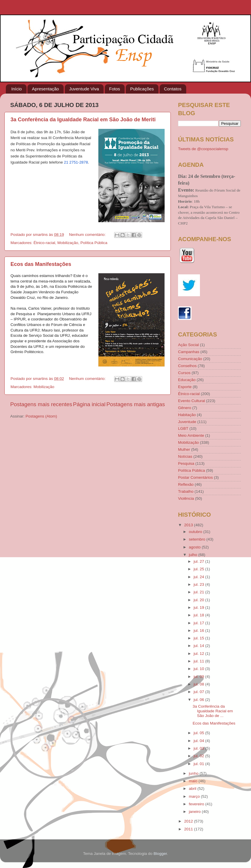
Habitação (187, 415)
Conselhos (187, 366)
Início (17, 89)
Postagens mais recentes (41, 404)
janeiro (195, 812)
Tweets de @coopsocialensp (203, 149)
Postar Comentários (195, 477)
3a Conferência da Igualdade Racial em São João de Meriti (83, 120)
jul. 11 (199, 661)
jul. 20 (199, 600)
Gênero (185, 408)
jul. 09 (199, 677)
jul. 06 (199, 700)
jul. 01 (199, 764)
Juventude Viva (84, 89)
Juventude (187, 422)
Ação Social (188, 345)
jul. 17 (199, 623)
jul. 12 (199, 654)
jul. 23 (199, 584)
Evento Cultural (191, 401)
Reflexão (186, 484)
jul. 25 (199, 569)
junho (194, 773)
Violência (186, 498)
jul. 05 (199, 733)
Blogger (160, 854)
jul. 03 (199, 748)
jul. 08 (199, 684)
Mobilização (68, 243)
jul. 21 (199, 592)
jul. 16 (199, 631)
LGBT (183, 428)
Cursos (184, 373)
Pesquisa (186, 463)
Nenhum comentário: (88, 235)
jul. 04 (199, 741)
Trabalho (186, 491)
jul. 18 (199, 615)
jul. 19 (199, 607)
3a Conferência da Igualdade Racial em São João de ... (213, 711)
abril (193, 789)
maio (194, 781)
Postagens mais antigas (136, 404)
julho (194, 555)
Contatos (173, 89)
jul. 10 (199, 669)
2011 (189, 829)
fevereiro (197, 804)
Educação (187, 380)
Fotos (115, 89)
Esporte (185, 387)
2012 (189, 821)
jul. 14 (199, 646)
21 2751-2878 (76, 162)
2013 (189, 525)
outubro (196, 532)
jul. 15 (199, 638)
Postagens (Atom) (41, 416)
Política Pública (94, 243)
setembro (198, 539)
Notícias (185, 456)
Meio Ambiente (191, 435)
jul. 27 (199, 561)
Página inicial (89, 404)
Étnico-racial (44, 243)
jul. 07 (199, 692)
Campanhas (189, 352)
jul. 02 (199, 756)
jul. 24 (199, 577)
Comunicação (190, 359)
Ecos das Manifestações (41, 264)
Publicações (142, 89)
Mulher (184, 449)
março (195, 796)
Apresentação (45, 89)
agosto (195, 547)
